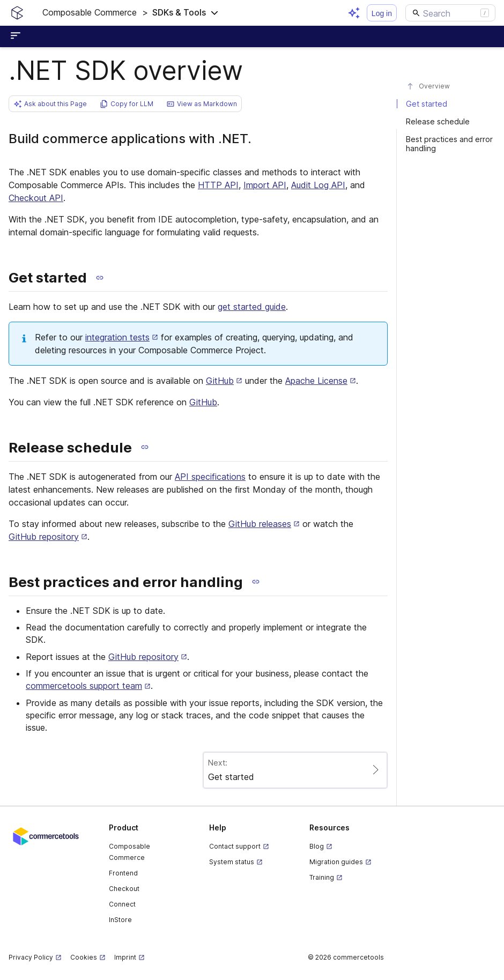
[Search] (450, 13)
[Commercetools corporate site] (46, 835)
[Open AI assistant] (354, 13)
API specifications (210, 477)
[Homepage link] (17, 13)
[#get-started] (450, 104)
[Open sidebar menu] (17, 36)
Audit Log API (318, 185)
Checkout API (36, 198)
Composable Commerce (129, 852)
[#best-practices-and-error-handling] (450, 144)
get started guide (252, 307)
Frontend (123, 873)
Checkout (124, 889)
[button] (131, 13)
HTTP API (218, 185)
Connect (122, 904)
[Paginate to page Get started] (295, 770)
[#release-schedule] (450, 121)
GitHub (203, 402)
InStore (120, 920)
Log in (382, 13)
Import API (265, 185)
